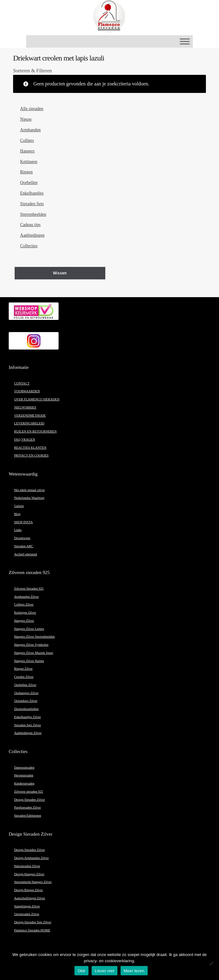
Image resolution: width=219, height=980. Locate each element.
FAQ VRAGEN (24, 439)
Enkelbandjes (32, 193)
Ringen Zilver (23, 669)
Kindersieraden (24, 783)
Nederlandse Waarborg (29, 498)
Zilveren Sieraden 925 (29, 589)
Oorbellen (29, 183)
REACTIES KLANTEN (30, 448)
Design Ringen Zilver (28, 890)
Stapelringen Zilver (27, 906)
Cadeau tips (31, 225)
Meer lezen (134, 971)
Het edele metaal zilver (29, 490)
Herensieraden (24, 775)
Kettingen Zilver (25, 613)
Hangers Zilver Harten (29, 661)
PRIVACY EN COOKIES (31, 455)
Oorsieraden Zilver (27, 914)
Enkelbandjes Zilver (27, 717)
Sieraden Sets (32, 204)
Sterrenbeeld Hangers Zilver (33, 882)
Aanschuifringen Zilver (30, 898)
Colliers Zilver (24, 604)
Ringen (26, 172)
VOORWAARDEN (27, 391)
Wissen (60, 273)
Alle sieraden (32, 109)
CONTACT (22, 383)
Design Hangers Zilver (29, 874)
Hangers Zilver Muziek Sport (33, 653)
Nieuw (26, 119)
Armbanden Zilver (26, 597)
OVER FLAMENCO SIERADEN (37, 399)
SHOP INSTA (23, 522)
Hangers (28, 151)
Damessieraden (24, 768)
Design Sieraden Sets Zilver (33, 922)
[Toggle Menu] (185, 41)
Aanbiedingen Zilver (28, 733)
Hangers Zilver (24, 621)
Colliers (27, 140)
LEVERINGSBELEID (29, 423)
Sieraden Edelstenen (28, 816)
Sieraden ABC (24, 546)
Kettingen (29, 162)
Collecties (29, 246)
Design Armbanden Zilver (31, 858)
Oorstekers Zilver (26, 701)
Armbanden (31, 130)
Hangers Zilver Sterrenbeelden (34, 637)
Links (18, 530)
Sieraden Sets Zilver (27, 725)
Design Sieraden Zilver (29, 800)
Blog (17, 514)
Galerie (19, 506)
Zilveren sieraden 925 (29, 792)
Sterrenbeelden (33, 214)
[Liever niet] (211, 963)
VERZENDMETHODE (30, 415)
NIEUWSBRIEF (25, 407)
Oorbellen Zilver (25, 685)
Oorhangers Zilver (26, 693)
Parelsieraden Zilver (27, 807)
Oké (81, 971)
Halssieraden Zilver (27, 866)
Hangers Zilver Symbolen (31, 645)
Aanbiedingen (33, 235)
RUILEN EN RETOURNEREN (35, 431)
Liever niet (105, 971)
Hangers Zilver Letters (29, 629)
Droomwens (22, 538)
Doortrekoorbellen (26, 709)
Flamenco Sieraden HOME (32, 930)
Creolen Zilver (24, 677)
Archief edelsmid (26, 554)
